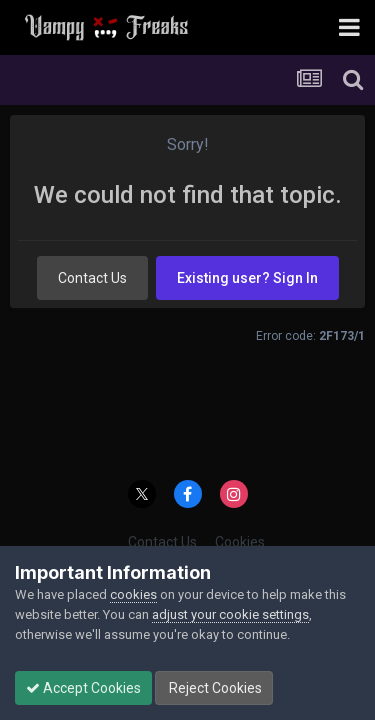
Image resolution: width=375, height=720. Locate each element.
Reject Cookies (214, 688)
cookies (133, 594)
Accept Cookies (83, 688)
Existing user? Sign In (247, 278)
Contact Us (92, 278)
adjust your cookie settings (230, 614)
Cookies (240, 542)
